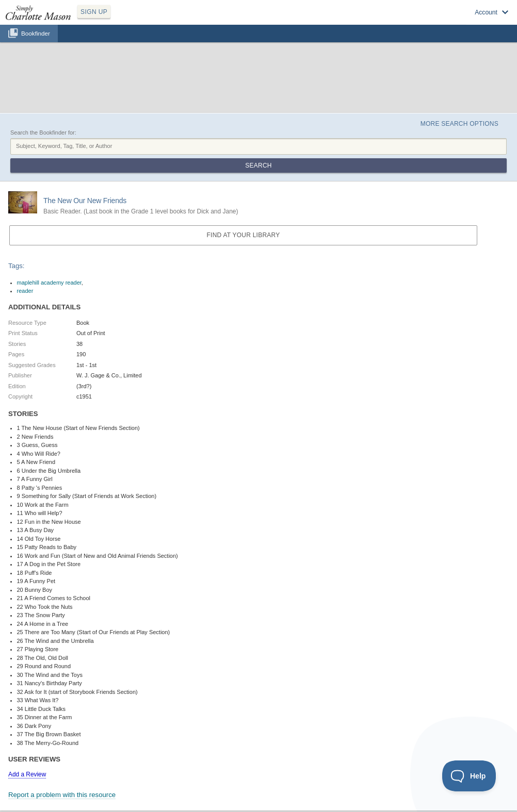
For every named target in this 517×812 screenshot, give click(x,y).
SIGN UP (94, 12)
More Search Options (459, 124)
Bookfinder (36, 33)
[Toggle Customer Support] (469, 776)
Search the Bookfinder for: (43, 132)
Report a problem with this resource (62, 795)
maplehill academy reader (49, 283)
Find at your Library (244, 235)
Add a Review (27, 774)
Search (258, 165)
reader (25, 291)
